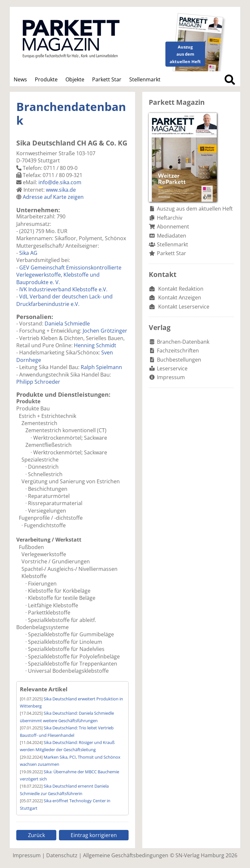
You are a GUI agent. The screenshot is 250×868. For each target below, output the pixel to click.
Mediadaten (172, 236)
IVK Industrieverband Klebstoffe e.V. (63, 289)
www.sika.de (61, 190)
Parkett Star (107, 79)
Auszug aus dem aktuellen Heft (195, 209)
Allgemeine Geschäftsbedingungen (126, 855)
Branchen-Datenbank (183, 342)
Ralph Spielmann (101, 367)
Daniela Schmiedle (67, 324)
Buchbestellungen (179, 360)
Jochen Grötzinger (105, 331)
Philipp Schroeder (38, 382)
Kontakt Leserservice (184, 307)
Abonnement (173, 227)
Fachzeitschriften (178, 351)
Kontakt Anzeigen (180, 297)
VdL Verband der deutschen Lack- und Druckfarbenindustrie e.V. (64, 300)
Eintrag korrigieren (94, 835)
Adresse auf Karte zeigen (53, 197)
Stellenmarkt (145, 79)
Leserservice (172, 368)
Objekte (75, 79)
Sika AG (28, 253)
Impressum (171, 377)
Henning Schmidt (95, 345)
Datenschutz (62, 855)
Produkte (46, 79)
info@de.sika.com (60, 182)
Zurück (36, 835)
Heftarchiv (170, 218)
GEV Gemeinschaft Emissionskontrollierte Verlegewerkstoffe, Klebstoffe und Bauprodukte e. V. (69, 275)
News (20, 79)
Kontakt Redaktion (181, 289)
